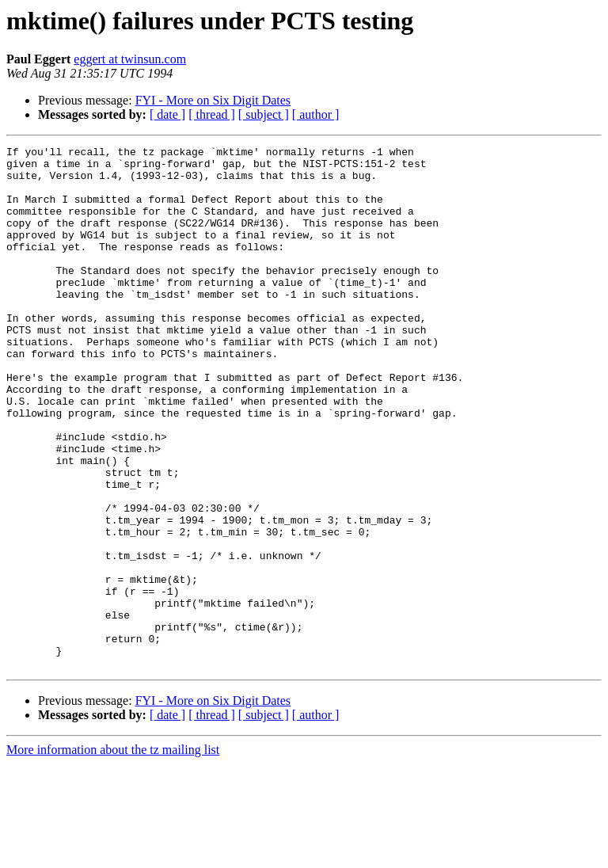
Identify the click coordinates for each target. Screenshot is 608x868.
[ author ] (316, 114)
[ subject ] (264, 114)
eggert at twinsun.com (130, 59)
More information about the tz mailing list (113, 854)
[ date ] (167, 114)
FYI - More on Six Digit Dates (213, 100)
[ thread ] (212, 114)
